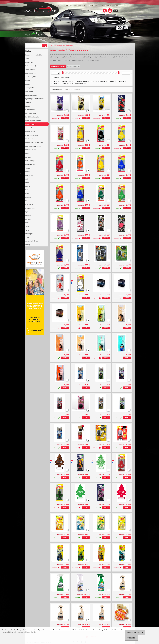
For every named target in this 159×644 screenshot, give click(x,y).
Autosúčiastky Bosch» (32, 241)
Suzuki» (28, 226)
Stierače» (28, 102)
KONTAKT (118, 6)
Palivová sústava (30, 132)
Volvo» (27, 237)
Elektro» (28, 84)
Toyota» (28, 230)
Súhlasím (131, 638)
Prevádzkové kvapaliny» (33, 117)
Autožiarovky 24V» (31, 77)
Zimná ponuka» (30, 88)
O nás (59, 6)
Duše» (27, 154)
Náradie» (28, 157)
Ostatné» (28, 168)
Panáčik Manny (94, 60)
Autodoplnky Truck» (31, 95)
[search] (44, 46)
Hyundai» (28, 197)
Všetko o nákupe (106, 6)
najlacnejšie (68, 90)
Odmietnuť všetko (135, 633)
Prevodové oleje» (31, 113)
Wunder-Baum (57, 60)
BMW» (27, 183)
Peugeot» (28, 216)
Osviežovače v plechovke (72, 57)
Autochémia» (29, 128)
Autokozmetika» (30, 124)
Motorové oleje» (30, 110)
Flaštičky (55, 57)
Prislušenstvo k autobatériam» (34, 55)
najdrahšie (77, 90)
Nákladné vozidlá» (31, 164)
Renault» (28, 219)
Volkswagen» (29, 234)
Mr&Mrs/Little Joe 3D (103, 57)
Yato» (27, 59)
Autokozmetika (58, 45)
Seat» (27, 223)
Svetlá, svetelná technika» (33, 121)
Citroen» (28, 186)
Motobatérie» (29, 62)
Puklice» (28, 106)
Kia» (27, 201)
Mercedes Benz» (30, 208)
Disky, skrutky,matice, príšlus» (34, 143)
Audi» (27, 179)
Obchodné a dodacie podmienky (75, 6)
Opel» (27, 212)
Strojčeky (88, 57)
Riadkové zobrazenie (73, 66)
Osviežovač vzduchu (122, 57)
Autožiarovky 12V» (31, 73)
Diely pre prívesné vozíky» (33, 146)
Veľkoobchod (93, 6)
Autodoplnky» (29, 92)
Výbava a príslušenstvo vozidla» (35, 99)
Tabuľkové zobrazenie (58, 66)
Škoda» (28, 172)
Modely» (28, 81)
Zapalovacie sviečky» (32, 135)
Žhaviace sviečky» (31, 139)
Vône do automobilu (68, 45)
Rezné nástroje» (30, 161)
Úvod (51, 45)
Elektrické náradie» (31, 150)
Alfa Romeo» (29, 175)
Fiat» (27, 190)
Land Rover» (29, 205)
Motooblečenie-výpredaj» (33, 66)
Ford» (27, 194)
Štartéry (28, 245)
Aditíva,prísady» (30, 70)
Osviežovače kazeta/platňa (75, 60)
